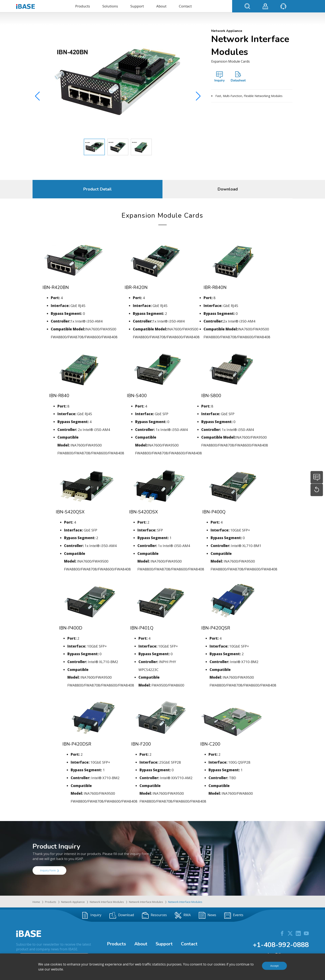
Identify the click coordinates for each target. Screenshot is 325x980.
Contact (185, 6)
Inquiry (92, 915)
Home (36, 902)
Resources (154, 915)
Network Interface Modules (107, 902)
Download (228, 189)
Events (234, 915)
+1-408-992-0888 (281, 945)
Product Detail (97, 189)
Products (83, 6)
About (161, 6)
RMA (183, 915)
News (207, 915)
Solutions (110, 6)
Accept (274, 966)
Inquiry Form (49, 870)
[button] (198, 97)
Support (137, 6)
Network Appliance (73, 902)
